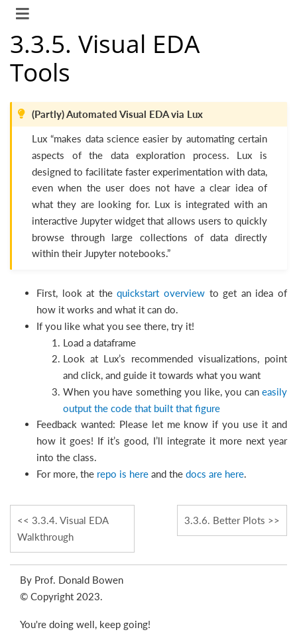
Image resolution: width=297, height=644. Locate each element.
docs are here (215, 474)
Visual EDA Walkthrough (63, 528)
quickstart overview (161, 293)
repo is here (123, 474)
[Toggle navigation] (24, 15)
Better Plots (225, 520)
